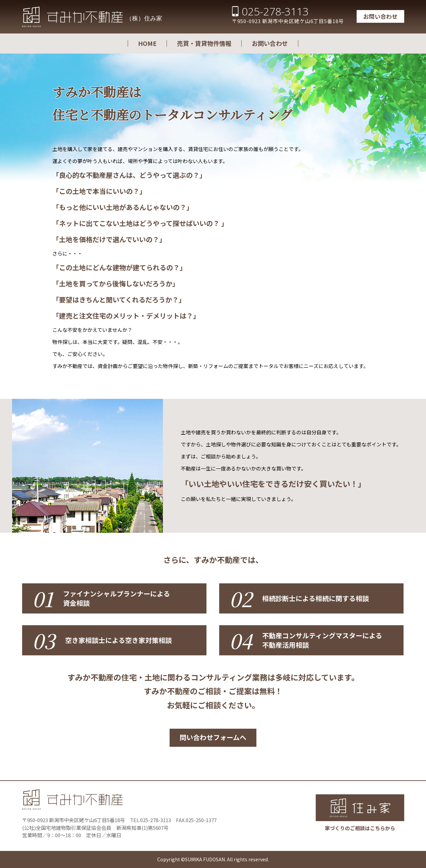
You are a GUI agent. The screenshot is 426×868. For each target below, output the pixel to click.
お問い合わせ (380, 16)
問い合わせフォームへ (213, 737)
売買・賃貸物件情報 (204, 43)
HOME (147, 43)
